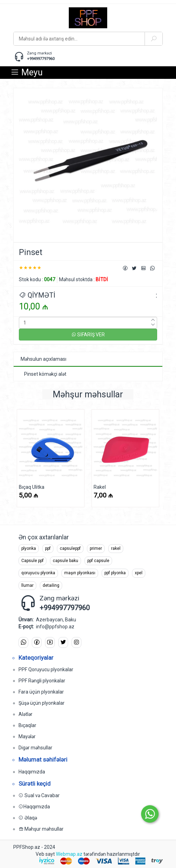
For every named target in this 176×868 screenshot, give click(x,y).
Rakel (100, 487)
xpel (139, 573)
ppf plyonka (115, 573)
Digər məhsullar (35, 748)
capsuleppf (70, 548)
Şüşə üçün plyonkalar (42, 703)
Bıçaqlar (27, 725)
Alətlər (25, 714)
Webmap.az (69, 854)
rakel (116, 548)
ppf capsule (98, 561)
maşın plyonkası (80, 573)
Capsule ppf (32, 561)
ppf (48, 548)
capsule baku (65, 561)
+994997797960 (41, 59)
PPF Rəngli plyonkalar (42, 681)
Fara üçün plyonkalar (41, 692)
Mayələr (27, 736)
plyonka (29, 548)
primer (96, 548)
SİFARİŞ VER (88, 335)
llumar (27, 585)
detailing (51, 585)
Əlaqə (28, 818)
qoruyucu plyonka (38, 573)
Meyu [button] (27, 72)
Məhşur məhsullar (41, 829)
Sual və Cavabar (39, 795)
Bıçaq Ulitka (32, 487)
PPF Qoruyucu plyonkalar (46, 669)
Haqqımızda (32, 772)
